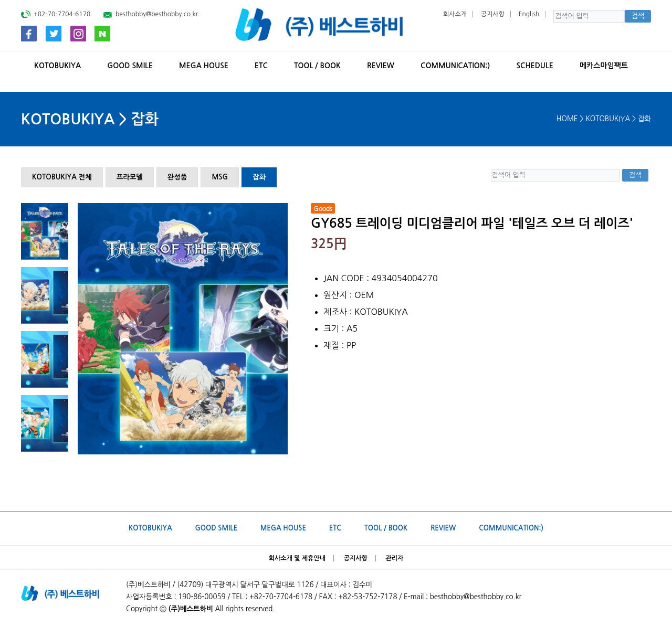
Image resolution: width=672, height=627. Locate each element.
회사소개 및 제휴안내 (297, 558)
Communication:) (455, 66)
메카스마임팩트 (604, 66)
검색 (638, 16)
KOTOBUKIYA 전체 (62, 177)
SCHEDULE (534, 66)
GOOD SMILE (130, 66)
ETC (261, 66)
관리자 (395, 558)
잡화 (259, 177)
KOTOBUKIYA (57, 66)
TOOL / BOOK (317, 66)
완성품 (177, 177)
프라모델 (130, 177)
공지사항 (493, 14)
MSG (220, 177)
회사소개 (455, 14)
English (529, 14)
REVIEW (381, 66)
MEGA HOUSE (204, 66)
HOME (567, 119)
